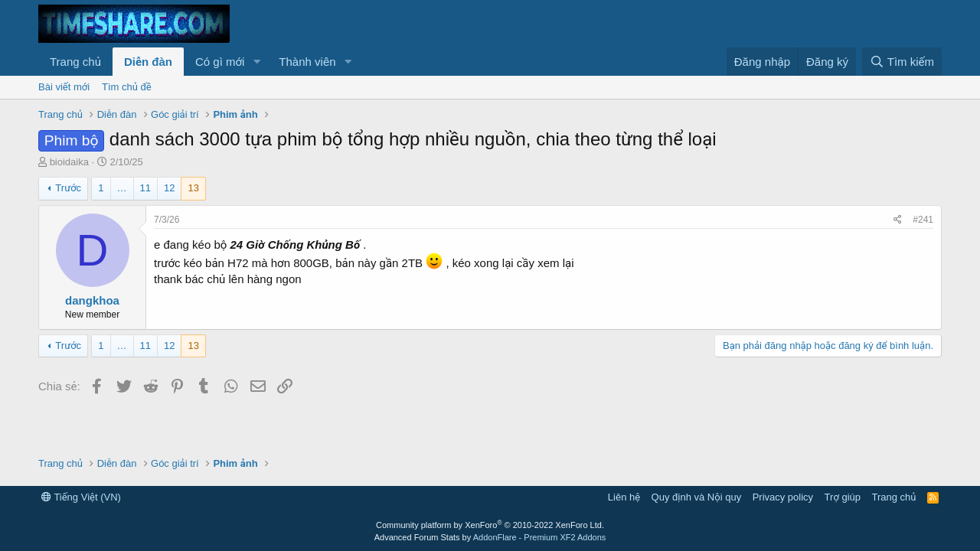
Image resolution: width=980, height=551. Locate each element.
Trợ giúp (843, 497)
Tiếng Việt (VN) (81, 497)
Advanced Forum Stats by (490, 537)
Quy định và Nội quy (697, 497)
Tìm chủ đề (127, 87)
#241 (923, 220)
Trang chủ (75, 62)
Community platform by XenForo (490, 525)
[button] (256, 62)
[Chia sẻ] (898, 220)
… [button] (122, 188)
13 (193, 188)
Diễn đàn (148, 62)
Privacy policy (783, 497)
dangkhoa (92, 300)
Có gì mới (220, 62)
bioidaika (69, 162)
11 (145, 188)
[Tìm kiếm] (902, 62)
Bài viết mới (64, 87)
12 (169, 188)
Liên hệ (624, 497)
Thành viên (307, 62)
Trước (68, 188)
